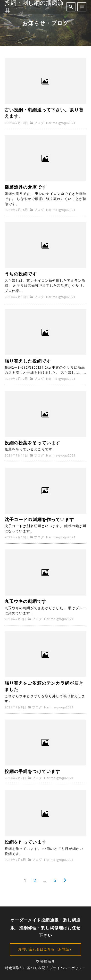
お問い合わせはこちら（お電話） (45, 949)
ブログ (39, 123)
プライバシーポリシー (68, 968)
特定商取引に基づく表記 (25, 968)
